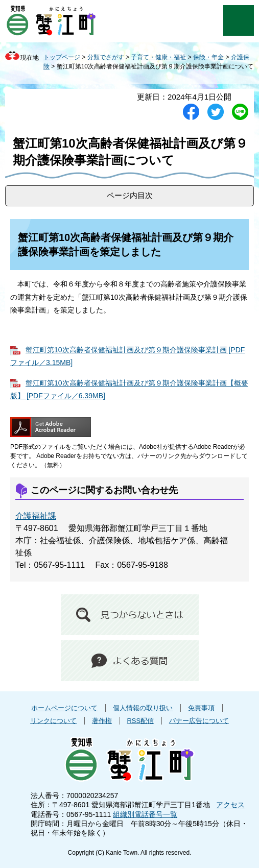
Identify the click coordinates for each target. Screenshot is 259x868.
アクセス (230, 805)
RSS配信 (140, 721)
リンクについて (53, 721)
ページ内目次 (130, 195)
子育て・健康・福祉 (158, 57)
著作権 (102, 721)
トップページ (62, 57)
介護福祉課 (36, 516)
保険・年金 (208, 57)
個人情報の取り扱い (143, 708)
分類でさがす (106, 57)
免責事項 (201, 708)
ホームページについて (64, 708)
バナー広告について (199, 721)
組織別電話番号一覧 (145, 814)
